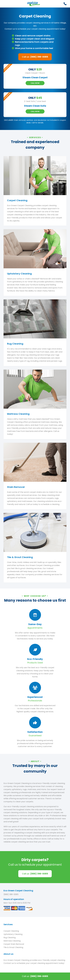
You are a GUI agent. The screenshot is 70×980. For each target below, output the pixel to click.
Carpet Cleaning (11, 931)
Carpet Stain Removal (14, 944)
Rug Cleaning (10, 938)
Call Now (35, 83)
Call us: (35, 57)
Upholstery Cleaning (13, 934)
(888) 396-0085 (11, 894)
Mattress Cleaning (12, 941)
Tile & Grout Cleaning (13, 947)
